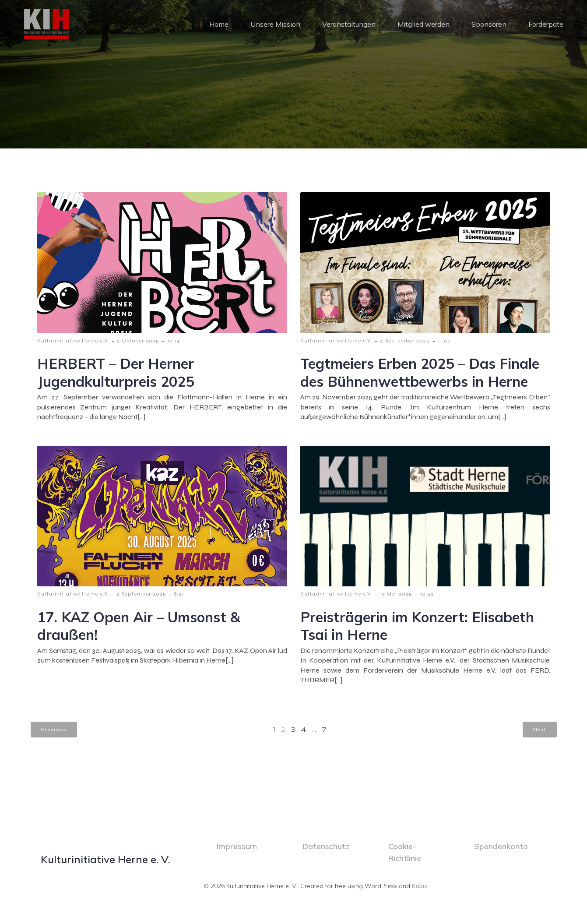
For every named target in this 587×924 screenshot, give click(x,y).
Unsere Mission (275, 24)
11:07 (444, 341)
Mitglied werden (424, 24)
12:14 (174, 341)
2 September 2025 (142, 594)
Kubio (420, 886)
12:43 (427, 594)
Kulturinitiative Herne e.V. (73, 341)
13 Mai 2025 (396, 594)
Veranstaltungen (349, 24)
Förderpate (546, 24)
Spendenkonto (501, 847)
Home (219, 24)
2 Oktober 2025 (138, 341)
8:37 (179, 594)
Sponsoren (489, 24)
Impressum (237, 847)
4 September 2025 (405, 341)
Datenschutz (326, 847)
